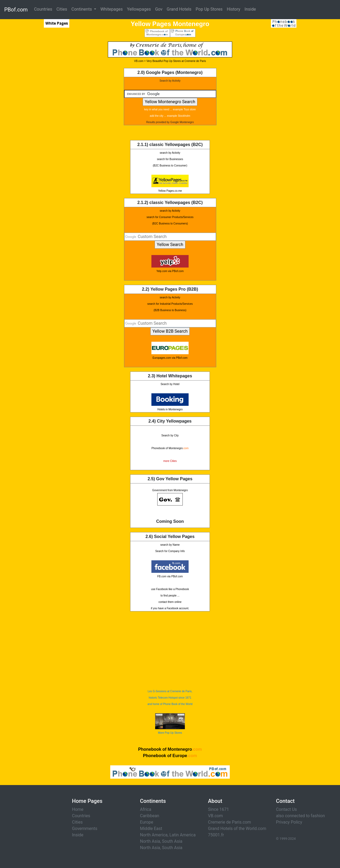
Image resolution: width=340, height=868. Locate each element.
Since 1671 (218, 809)
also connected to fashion (300, 816)
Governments (85, 829)
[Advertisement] (44, 121)
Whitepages (112, 9)
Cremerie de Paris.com (229, 822)
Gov (159, 9)
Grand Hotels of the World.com (237, 829)
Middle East (151, 829)
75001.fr (216, 835)
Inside (250, 9)
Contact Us (286, 809)
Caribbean (150, 816)
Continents (82, 9)
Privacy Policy (289, 822)
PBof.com (16, 10)
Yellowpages (139, 9)
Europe (147, 822)
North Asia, (150, 841)
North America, (154, 835)
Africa (146, 809)
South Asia (172, 841)
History (234, 9)
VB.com (215, 816)
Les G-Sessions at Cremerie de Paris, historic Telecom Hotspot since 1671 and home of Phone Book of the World (170, 698)
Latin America (183, 835)
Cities (62, 9)
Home (78, 809)
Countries (43, 9)
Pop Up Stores (209, 9)
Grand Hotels (179, 9)
